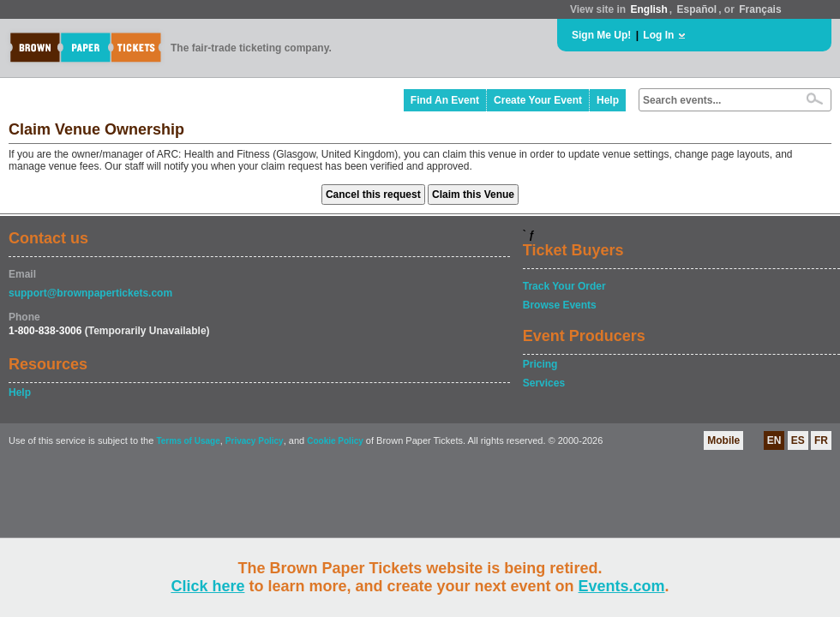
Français (760, 9)
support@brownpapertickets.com (90, 293)
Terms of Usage (188, 441)
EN (774, 440)
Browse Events (560, 305)
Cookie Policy (335, 441)
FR (821, 440)
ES (798, 440)
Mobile (723, 440)
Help (608, 100)
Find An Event (445, 100)
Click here (207, 586)
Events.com (622, 586)
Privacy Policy (255, 441)
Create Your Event (538, 100)
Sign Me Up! (601, 35)
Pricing (540, 364)
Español (697, 9)
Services (544, 383)
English (648, 9)
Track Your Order (564, 286)
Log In (658, 35)
